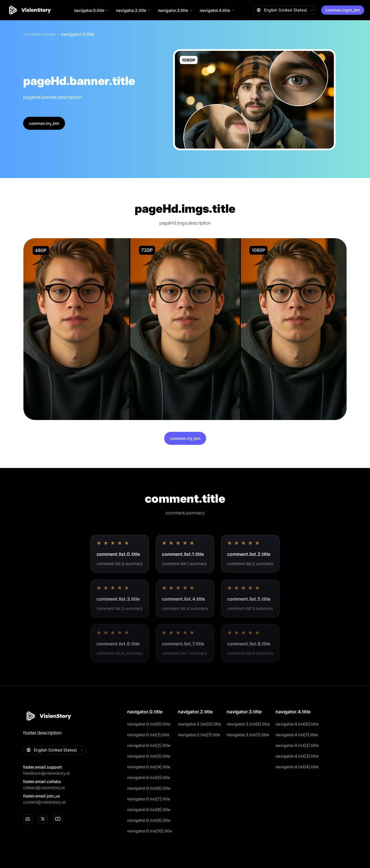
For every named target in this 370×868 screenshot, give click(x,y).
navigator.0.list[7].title (149, 799)
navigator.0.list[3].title (149, 756)
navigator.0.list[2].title (149, 745)
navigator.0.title (78, 34)
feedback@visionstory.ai (46, 773)
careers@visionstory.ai (44, 802)
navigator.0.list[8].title (149, 809)
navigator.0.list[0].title (149, 724)
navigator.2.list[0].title (199, 724)
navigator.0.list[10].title (150, 831)
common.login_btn (343, 10)
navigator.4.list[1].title (297, 735)
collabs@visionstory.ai (44, 788)
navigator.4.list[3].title (297, 756)
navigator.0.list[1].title (148, 735)
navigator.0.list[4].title (149, 767)
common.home (39, 34)
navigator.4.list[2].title (297, 745)
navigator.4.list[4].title (297, 767)
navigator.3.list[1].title (248, 735)
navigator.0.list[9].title (149, 820)
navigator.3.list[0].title (248, 724)
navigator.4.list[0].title (297, 724)
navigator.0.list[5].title (149, 777)
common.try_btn (44, 123)
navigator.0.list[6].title (149, 788)
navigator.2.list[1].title (199, 735)
